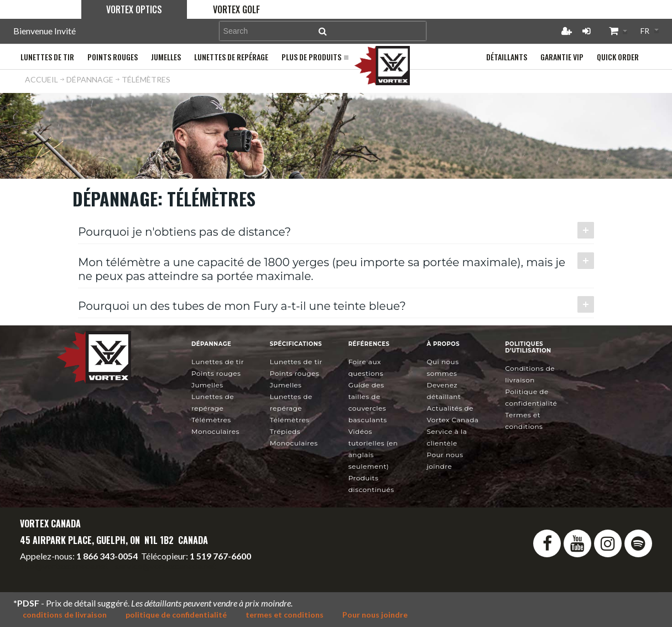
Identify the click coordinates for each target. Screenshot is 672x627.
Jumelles (207, 385)
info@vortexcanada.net (64, 566)
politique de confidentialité (176, 615)
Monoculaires (215, 431)
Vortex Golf (236, 9)
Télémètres (211, 420)
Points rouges (216, 373)
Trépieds (285, 431)
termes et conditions (285, 615)
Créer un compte (566, 31)
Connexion (586, 31)
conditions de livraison (65, 615)
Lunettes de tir (218, 362)
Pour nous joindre (375, 615)
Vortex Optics (134, 9)
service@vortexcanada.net (165, 566)
